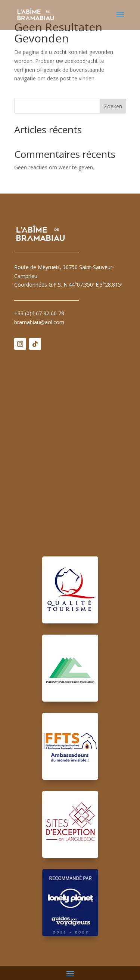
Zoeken (113, 106)
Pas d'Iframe (70, 448)
